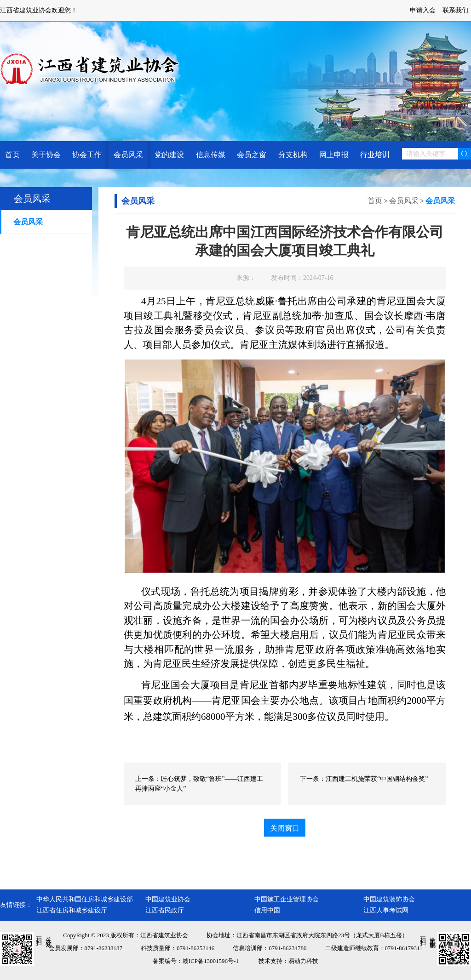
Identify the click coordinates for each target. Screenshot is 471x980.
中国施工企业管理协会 (287, 899)
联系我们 (455, 10)
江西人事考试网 (386, 910)
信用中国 (267, 910)
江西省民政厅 (165, 910)
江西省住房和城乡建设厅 (72, 910)
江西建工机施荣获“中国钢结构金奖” (377, 779)
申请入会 (423, 10)
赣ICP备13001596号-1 (211, 961)
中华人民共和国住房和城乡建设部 (85, 899)
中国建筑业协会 (168, 899)
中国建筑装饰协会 (389, 899)
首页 (375, 201)
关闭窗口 (285, 828)
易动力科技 (303, 961)
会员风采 (28, 222)
